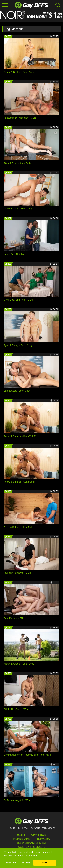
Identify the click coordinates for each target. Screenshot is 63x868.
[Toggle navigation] (5, 5)
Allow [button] (45, 863)
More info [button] (11, 863)
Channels (39, 835)
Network (43, 839)
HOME (21, 835)
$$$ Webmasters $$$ (31, 843)
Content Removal (32, 847)
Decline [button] (26, 863)
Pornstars (22, 839)
